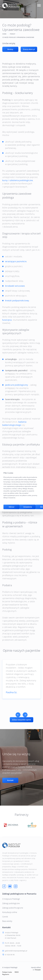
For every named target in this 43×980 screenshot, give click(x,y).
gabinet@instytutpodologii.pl (16, 951)
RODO (17, 972)
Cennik (5, 917)
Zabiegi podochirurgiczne (13, 908)
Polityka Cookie (7, 972)
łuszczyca (7, 320)
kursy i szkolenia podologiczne (18, 180)
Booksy (10, 49)
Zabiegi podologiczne (11, 903)
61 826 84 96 (10, 955)
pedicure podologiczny (17, 385)
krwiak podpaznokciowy (17, 300)
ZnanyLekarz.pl (29, 49)
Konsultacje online (10, 912)
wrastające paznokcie (16, 261)
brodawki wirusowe (15, 286)
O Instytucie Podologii (11, 899)
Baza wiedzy (7, 921)
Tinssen (38, 970)
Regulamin (6, 974)
